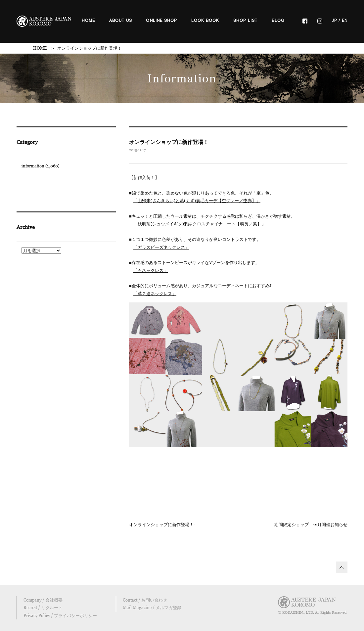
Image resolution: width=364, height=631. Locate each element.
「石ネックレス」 (151, 270)
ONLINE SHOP (161, 21)
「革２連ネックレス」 (155, 293)
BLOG (278, 21)
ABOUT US (121, 21)
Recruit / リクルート (43, 608)
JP (335, 21)
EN (345, 21)
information (33, 166)
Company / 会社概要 (43, 600)
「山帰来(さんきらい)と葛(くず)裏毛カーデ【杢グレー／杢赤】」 (197, 201)
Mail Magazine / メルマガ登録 (152, 608)
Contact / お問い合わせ (145, 600)
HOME (89, 21)
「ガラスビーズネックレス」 (161, 247)
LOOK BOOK (205, 21)
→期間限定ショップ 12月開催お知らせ (309, 524)
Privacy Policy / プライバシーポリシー (60, 615)
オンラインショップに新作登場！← (163, 524)
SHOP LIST (246, 21)
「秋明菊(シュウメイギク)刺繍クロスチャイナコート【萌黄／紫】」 (200, 224)
